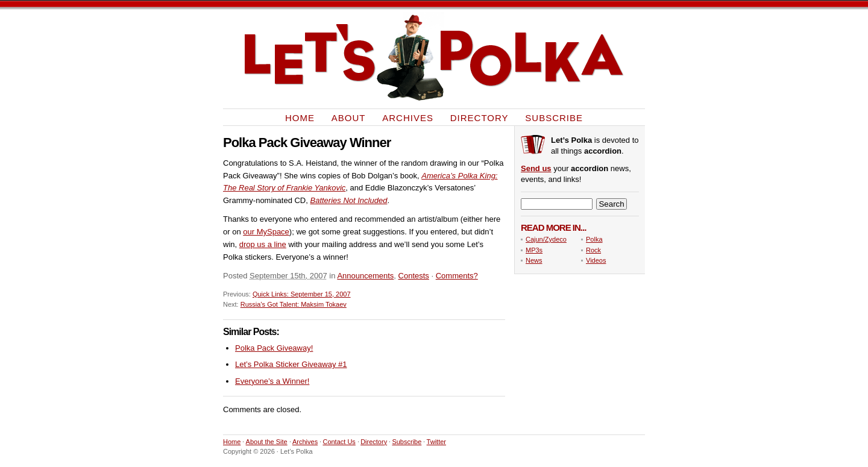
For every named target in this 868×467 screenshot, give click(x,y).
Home (300, 117)
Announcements (365, 276)
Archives (408, 117)
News (534, 260)
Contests (414, 276)
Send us (536, 168)
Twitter (436, 442)
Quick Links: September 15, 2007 (302, 294)
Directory (480, 117)
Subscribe (554, 117)
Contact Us (339, 442)
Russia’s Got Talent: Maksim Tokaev (294, 304)
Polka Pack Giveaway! (274, 348)
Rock (593, 250)
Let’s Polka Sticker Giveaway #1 (291, 364)
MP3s (534, 250)
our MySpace (266, 232)
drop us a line (263, 244)
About (349, 117)
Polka (594, 239)
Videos (596, 260)
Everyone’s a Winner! (272, 381)
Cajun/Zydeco (546, 239)
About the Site (267, 442)
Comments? (457, 276)
